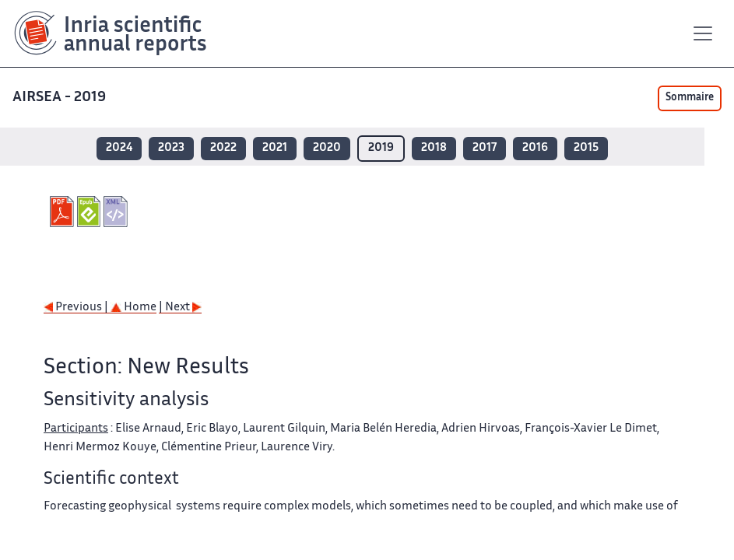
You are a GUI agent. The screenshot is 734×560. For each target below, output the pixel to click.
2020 (327, 148)
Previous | (77, 308)
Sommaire (690, 98)
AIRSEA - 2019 (61, 98)
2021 (275, 148)
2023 (171, 148)
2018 (434, 148)
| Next (180, 308)
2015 (586, 148)
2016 (535, 148)
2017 (485, 148)
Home (133, 308)
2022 (223, 148)
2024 (119, 148)
